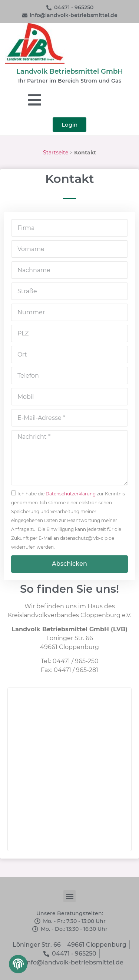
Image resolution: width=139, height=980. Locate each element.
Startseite (56, 153)
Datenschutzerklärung (71, 494)
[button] (17, 966)
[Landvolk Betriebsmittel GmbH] (69, 769)
